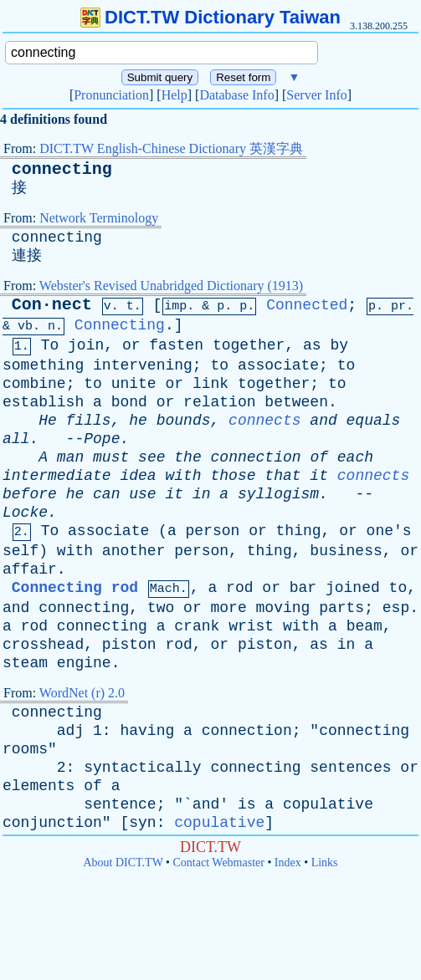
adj (70, 731)
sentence (120, 804)
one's (389, 531)
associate (278, 365)
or (131, 345)
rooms (25, 749)
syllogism (278, 494)
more (229, 608)
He (48, 421)
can (106, 494)
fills (89, 421)
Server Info (316, 95)
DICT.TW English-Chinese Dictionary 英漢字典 (171, 148)
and (323, 421)
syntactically (142, 768)
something (43, 365)
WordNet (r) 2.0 (82, 693)
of (319, 457)
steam (25, 663)
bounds (184, 421)
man (70, 457)
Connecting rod (75, 588)
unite (134, 384)
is (247, 804)
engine (84, 663)
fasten (176, 345)
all (16, 439)
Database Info (236, 95)
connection (256, 457)
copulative (328, 804)
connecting (62, 169)
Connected (307, 305)
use (142, 494)
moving (283, 608)
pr (398, 306)
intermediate (57, 476)
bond (129, 402)
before (30, 494)
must (111, 457)
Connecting (120, 325)
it (319, 476)
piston (129, 645)
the (187, 457)
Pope (102, 439)
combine (34, 384)
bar (303, 588)
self (21, 551)
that (282, 476)
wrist (251, 626)
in (202, 494)
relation (219, 402)
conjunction (52, 823)
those (234, 476)
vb (25, 327)
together (249, 345)
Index (288, 863)
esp (396, 608)
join (86, 345)
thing (299, 531)
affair (30, 569)
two (161, 608)
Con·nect (52, 305)
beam (365, 626)
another (134, 551)
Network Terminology (99, 218)
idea (138, 476)
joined (353, 588)
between (296, 402)
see (151, 457)
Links (325, 863)
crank (197, 626)
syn (142, 823)
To (50, 345)
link (210, 384)
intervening (143, 365)
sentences (350, 768)
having (147, 731)
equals (374, 421)
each (355, 457)
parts (341, 608)
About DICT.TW (123, 863)
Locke (25, 513)
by (339, 345)
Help (175, 95)
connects (264, 421)
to (219, 365)
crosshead (43, 645)
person (213, 531)
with (183, 476)
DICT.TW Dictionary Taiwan (210, 17)
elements (39, 786)
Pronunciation (111, 95)
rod (239, 588)
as (312, 345)
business (346, 551)
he (138, 421)
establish (43, 402)
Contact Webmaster (219, 863)
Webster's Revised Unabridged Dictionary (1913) (171, 286)
